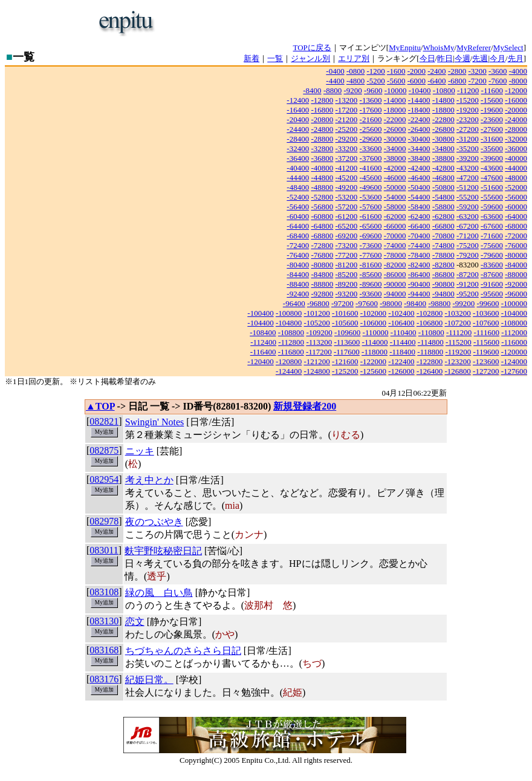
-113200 (319, 342)
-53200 (347, 197)
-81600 (371, 265)
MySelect (508, 47)
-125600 (373, 371)
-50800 (443, 187)
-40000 (516, 158)
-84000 (516, 265)
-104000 (514, 313)
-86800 (443, 274)
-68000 (516, 226)
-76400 (298, 255)
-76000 (516, 245)
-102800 (430, 313)
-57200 (347, 207)
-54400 (419, 197)
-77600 (371, 255)
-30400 (419, 139)
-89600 (371, 284)
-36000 (516, 149)
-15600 (492, 100)
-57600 (371, 207)
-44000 (516, 168)
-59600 (492, 207)
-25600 (371, 129)
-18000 (395, 110)
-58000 (395, 207)
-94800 (443, 294)
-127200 (486, 371)
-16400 (298, 110)
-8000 (518, 81)
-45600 (371, 178)
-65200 (347, 226)
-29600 (371, 139)
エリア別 (354, 58)
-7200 (477, 81)
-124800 (317, 371)
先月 (516, 58)
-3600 (498, 71)
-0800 (355, 71)
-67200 (468, 226)
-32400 (298, 149)
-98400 (415, 303)
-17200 (347, 110)
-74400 (419, 245)
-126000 (401, 371)
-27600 (492, 129)
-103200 (457, 313)
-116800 (291, 352)
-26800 (443, 129)
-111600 (487, 332)
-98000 (391, 303)
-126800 (457, 371)
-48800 (322, 187)
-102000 (373, 313)
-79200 (468, 255)
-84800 (322, 274)
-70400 (419, 236)
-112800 (291, 342)
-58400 (419, 207)
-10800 (444, 90)
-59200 (468, 207)
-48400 (298, 187)
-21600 (371, 119)
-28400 (298, 139)
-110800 (431, 332)
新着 (251, 58)
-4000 (518, 71)
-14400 (419, 100)
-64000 (516, 216)
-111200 (459, 332)
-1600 (396, 71)
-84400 (298, 274)
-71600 (492, 236)
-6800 (457, 81)
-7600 (498, 81)
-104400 (260, 323)
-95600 (492, 294)
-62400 (419, 216)
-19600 (492, 110)
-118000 (375, 352)
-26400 (419, 129)
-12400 (298, 100)
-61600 (371, 216)
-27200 (468, 129)
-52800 (322, 197)
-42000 (395, 168)
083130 (104, 621)
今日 (427, 58)
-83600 (492, 265)
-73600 (371, 245)
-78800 (443, 255)
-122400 (401, 361)
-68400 (298, 236)
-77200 (347, 255)
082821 (104, 421)
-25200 (347, 129)
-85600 (371, 274)
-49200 (347, 187)
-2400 (436, 71)
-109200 (319, 332)
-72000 (516, 236)
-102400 (401, 313)
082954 (104, 479)
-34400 (419, 149)
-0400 (335, 71)
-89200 (347, 284)
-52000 (516, 187)
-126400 (430, 371)
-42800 (443, 168)
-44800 (322, 178)
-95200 (468, 294)
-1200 (376, 71)
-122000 (373, 361)
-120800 (289, 361)
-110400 (404, 332)
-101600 (345, 313)
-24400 (298, 129)
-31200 (468, 139)
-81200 (347, 265)
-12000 (516, 90)
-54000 (395, 197)
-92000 (516, 284)
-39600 (492, 158)
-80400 (298, 265)
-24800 (322, 129)
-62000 (395, 216)
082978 (104, 521)
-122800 (430, 361)
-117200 (319, 352)
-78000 (395, 255)
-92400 (298, 294)
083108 (104, 592)
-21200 (347, 119)
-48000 (516, 178)
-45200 (347, 178)
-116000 (514, 342)
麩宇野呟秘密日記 (163, 551)
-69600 (371, 236)
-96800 (318, 303)
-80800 (322, 265)
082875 (104, 450)
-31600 (492, 139)
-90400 (419, 284)
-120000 (514, 352)
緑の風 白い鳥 (159, 593)
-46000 (395, 178)
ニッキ (140, 451)
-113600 (347, 342)
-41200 (347, 168)
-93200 (347, 294)
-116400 (263, 352)
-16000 (516, 100)
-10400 (420, 90)
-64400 (298, 226)
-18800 (443, 110)
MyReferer (474, 47)
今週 (462, 58)
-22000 (395, 119)
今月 (498, 58)
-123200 (457, 361)
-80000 (516, 255)
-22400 (419, 119)
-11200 (468, 90)
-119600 (486, 352)
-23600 (492, 119)
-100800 (289, 313)
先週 (480, 58)
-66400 (419, 226)
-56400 (298, 207)
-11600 (492, 90)
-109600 (347, 332)
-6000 (417, 81)
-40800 (322, 168)
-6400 (436, 81)
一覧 (275, 58)
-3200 (477, 71)
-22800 (443, 119)
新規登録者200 (305, 406)
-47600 (492, 178)
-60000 (516, 207)
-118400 (402, 352)
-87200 (468, 274)
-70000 (395, 236)
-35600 (492, 149)
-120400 (260, 361)
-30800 (443, 139)
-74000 (395, 245)
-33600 (371, 149)
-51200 (468, 187)
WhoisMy (439, 47)
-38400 (419, 158)
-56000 (516, 197)
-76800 (322, 255)
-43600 (492, 168)
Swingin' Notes (155, 422)
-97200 (342, 303)
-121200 (317, 361)
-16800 (322, 110)
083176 (104, 679)
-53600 (371, 197)
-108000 (514, 323)
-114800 (431, 342)
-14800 (443, 100)
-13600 (371, 100)
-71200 (468, 236)
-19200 (468, 110)
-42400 (419, 168)
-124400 (289, 371)
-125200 (345, 371)
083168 (104, 650)
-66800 (443, 226)
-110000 (376, 332)
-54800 (443, 197)
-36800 (322, 158)
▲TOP (100, 406)
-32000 (516, 139)
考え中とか (149, 480)
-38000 (395, 158)
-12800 (322, 100)
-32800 (322, 149)
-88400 (298, 284)
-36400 (298, 158)
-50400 (419, 187)
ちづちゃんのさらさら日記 (183, 651)
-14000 (395, 100)
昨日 (445, 58)
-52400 (298, 197)
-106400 (401, 323)
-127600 (514, 371)
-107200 (457, 323)
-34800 (443, 149)
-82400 (419, 265)
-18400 (419, 110)
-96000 (516, 294)
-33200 (347, 149)
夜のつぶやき (154, 522)
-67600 (492, 226)
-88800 (322, 284)
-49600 (371, 187)
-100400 (260, 313)
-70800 (443, 236)
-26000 (395, 129)
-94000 (395, 294)
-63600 (492, 216)
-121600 (345, 361)
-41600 (371, 168)
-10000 (396, 90)
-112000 (514, 332)
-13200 (347, 100)
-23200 (468, 119)
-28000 (516, 129)
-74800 (443, 245)
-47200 (468, 178)
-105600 (345, 323)
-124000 (514, 361)
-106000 (373, 323)
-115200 (459, 342)
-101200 (317, 313)
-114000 (375, 342)
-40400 (298, 168)
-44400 (298, 178)
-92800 (322, 294)
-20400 (298, 119)
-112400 (263, 342)
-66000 (395, 226)
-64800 (322, 226)
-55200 (468, 197)
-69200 (347, 236)
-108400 (263, 332)
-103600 (486, 313)
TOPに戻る (312, 47)
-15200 (468, 100)
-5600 (396, 81)
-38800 (443, 158)
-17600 (371, 110)
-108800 (291, 332)
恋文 (135, 622)
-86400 (419, 274)
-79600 (492, 255)
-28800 (322, 139)
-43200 (468, 168)
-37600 (371, 158)
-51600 (492, 187)
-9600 (373, 90)
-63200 (468, 216)
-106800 (430, 323)
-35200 (468, 149)
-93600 (371, 294)
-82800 (443, 265)
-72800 (322, 245)
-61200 (347, 216)
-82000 (395, 265)
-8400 (312, 90)
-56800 (322, 207)
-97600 (367, 303)
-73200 (347, 245)
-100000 (514, 303)
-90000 (395, 284)
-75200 (468, 245)
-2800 (457, 71)
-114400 (403, 342)
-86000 (395, 274)
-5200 (376, 81)
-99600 (488, 303)
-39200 (468, 158)
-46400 (419, 178)
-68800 (322, 236)
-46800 (443, 178)
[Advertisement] (306, 23)
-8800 (332, 90)
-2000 (417, 71)
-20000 (516, 110)
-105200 (317, 323)
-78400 (419, 255)
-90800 (443, 284)
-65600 (371, 226)
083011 (104, 550)
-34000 (395, 149)
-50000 (395, 187)
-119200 (458, 352)
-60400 (298, 216)
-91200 (468, 284)
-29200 (347, 139)
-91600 (492, 284)
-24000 (516, 119)
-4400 (335, 81)
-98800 (439, 303)
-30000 (395, 139)
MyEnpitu (405, 47)
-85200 (347, 274)
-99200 (463, 303)
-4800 (355, 81)
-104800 (289, 323)
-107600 (486, 323)
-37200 (347, 158)
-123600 (486, 361)
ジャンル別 (310, 58)
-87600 (492, 274)
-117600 (347, 352)
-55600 (492, 197)
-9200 (352, 90)
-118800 (430, 352)
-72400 (298, 245)
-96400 (294, 303)
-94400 (419, 294)
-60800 (322, 216)
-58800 (443, 207)
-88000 (516, 274)
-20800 (322, 119)
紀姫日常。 (149, 680)
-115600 (486, 342)
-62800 (443, 216)
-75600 (492, 245)
